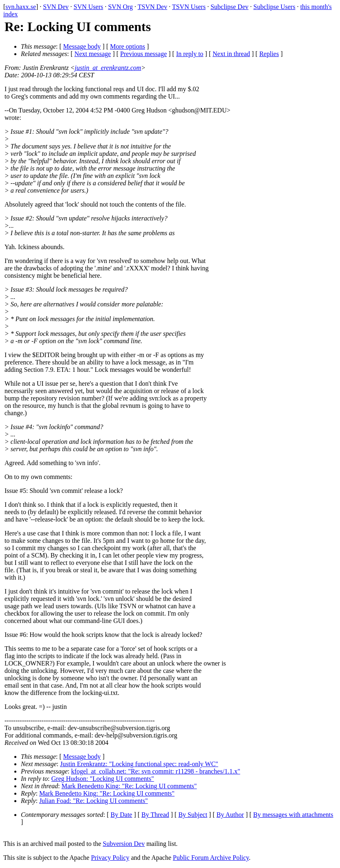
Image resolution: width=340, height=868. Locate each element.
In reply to (190, 54)
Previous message (143, 54)
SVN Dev (56, 7)
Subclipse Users (274, 7)
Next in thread (231, 54)
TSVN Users (189, 7)
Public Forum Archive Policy (211, 858)
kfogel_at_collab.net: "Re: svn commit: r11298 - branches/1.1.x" (156, 771)
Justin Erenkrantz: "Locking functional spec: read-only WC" (139, 764)
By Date (122, 815)
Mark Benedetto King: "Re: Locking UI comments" (129, 786)
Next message (93, 54)
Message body (82, 46)
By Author (230, 815)
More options (127, 46)
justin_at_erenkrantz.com (108, 68)
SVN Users (88, 7)
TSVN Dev (152, 7)
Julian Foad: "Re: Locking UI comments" (94, 801)
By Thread (155, 815)
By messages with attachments (293, 815)
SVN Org (120, 7)
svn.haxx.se (21, 7)
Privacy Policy (110, 858)
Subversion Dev (124, 844)
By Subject (193, 815)
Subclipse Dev (229, 7)
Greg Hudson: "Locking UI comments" (103, 779)
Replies (269, 54)
